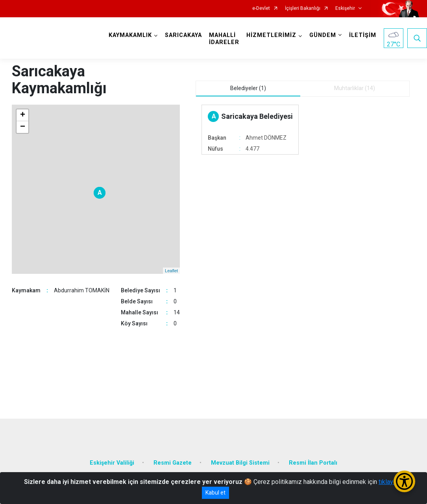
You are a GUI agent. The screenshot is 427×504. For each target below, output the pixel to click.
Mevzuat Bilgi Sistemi (240, 463)
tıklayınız (391, 482)
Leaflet (171, 271)
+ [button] (23, 115)
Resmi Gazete (173, 463)
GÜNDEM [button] (323, 35)
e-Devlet (261, 8)
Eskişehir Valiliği (112, 463)
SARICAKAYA (183, 35)
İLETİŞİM (363, 35)
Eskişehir (345, 8)
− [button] (23, 127)
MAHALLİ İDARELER (224, 39)
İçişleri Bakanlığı (303, 8)
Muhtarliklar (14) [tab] (355, 88)
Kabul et (215, 493)
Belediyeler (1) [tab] (248, 88)
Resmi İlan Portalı (313, 463)
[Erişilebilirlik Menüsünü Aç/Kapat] (404, 481)
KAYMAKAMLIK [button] (130, 35)
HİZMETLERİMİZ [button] (271, 35)
